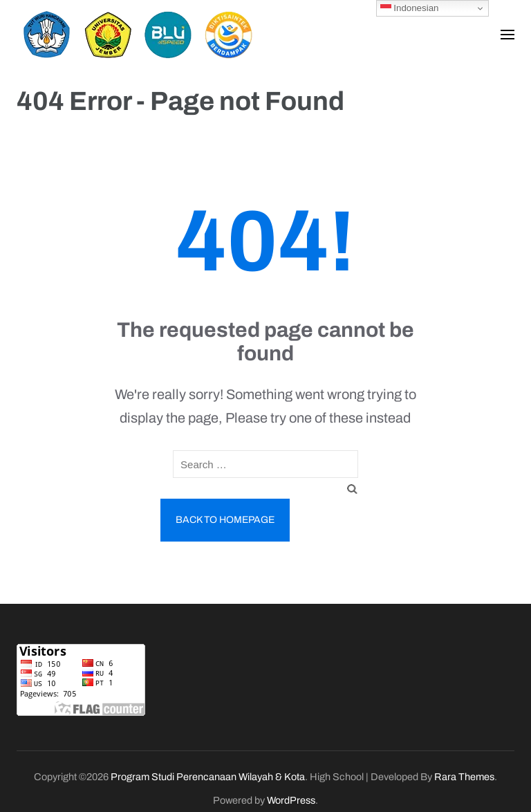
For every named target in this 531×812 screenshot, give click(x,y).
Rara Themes (464, 777)
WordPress (291, 800)
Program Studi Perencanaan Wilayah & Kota (208, 777)
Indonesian (410, 8)
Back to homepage (225, 520)
